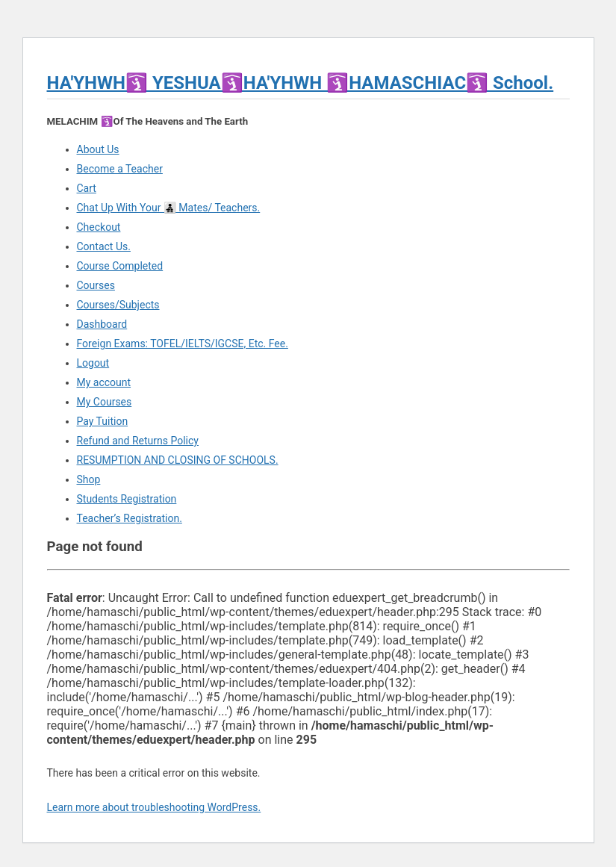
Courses (96, 285)
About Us (98, 149)
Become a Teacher (120, 169)
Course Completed (120, 266)
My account (104, 382)
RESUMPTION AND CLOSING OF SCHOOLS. (178, 460)
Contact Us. (104, 246)
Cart (87, 188)
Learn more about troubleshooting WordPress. (154, 807)
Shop (89, 479)
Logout (93, 363)
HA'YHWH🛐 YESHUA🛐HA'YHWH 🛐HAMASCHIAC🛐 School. (301, 83)
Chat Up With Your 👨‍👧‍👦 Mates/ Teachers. (169, 208)
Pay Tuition (103, 421)
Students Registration (127, 499)
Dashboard (102, 324)
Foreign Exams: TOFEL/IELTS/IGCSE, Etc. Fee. (183, 344)
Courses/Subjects (118, 305)
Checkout (99, 227)
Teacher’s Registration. (130, 518)
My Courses (105, 402)
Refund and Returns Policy (138, 441)
